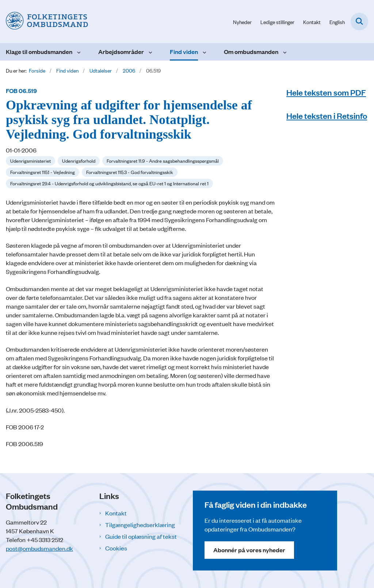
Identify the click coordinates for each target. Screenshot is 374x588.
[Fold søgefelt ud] (359, 22)
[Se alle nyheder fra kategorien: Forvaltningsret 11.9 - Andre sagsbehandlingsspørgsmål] (163, 161)
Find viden (184, 52)
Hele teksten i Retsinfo (327, 115)
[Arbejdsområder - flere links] (150, 52)
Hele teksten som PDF (326, 92)
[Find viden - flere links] (204, 52)
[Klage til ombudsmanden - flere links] (78, 52)
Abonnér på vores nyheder (249, 550)
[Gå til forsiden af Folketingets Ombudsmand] (44, 22)
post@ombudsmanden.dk (39, 548)
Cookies (116, 548)
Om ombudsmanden (251, 52)
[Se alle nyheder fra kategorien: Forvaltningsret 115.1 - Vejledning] (43, 172)
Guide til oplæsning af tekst (141, 536)
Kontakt (116, 513)
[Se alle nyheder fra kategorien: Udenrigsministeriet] (30, 161)
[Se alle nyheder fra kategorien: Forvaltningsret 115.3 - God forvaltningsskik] (130, 172)
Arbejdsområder (121, 52)
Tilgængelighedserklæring (140, 525)
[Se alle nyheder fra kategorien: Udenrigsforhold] (79, 161)
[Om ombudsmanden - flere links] (284, 52)
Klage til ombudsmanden (39, 52)
